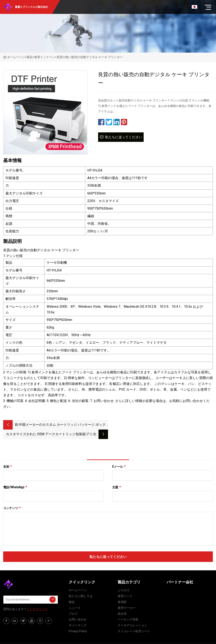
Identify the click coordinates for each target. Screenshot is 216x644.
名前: (7, 457)
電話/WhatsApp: (15, 478)
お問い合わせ (78, 610)
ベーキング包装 (128, 610)
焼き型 (122, 604)
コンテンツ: (12, 499)
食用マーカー (127, 598)
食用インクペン (45, 57)
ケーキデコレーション (132, 616)
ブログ (73, 604)
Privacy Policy (78, 622)
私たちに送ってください (121, 137)
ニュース (75, 598)
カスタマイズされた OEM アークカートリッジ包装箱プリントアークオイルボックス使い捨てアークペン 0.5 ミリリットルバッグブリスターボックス (154, 425)
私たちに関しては (81, 587)
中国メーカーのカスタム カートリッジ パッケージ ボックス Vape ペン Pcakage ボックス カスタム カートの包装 (62, 425)
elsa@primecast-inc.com (140, 639)
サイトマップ (78, 616)
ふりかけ (124, 581)
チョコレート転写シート (134, 622)
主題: (117, 478)
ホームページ (14, 57)
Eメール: (119, 457)
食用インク (125, 587)
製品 (30, 57)
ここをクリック (37, 600)
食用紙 (122, 592)
